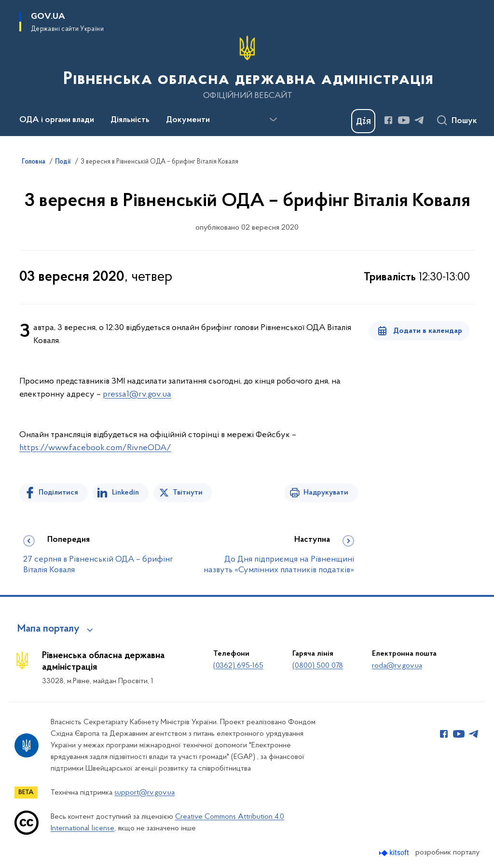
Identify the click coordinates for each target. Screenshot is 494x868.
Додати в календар (428, 331)
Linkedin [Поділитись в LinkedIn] (125, 493)
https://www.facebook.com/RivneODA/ (95, 448)
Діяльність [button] (130, 120)
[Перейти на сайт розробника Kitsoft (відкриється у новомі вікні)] (395, 853)
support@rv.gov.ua (144, 793)
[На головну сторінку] (247, 67)
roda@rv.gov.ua (397, 666)
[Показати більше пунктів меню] (273, 120)
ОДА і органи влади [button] (57, 120)
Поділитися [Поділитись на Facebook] (58, 493)
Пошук (464, 121)
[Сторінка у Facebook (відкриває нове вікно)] (388, 120)
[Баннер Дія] (363, 121)
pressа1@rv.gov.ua (137, 394)
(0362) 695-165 (238, 666)
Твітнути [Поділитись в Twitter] (188, 493)
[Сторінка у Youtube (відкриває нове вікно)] (404, 120)
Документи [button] (188, 120)
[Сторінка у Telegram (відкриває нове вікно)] (419, 120)
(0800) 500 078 (318, 666)
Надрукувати (326, 493)
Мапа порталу (48, 629)
